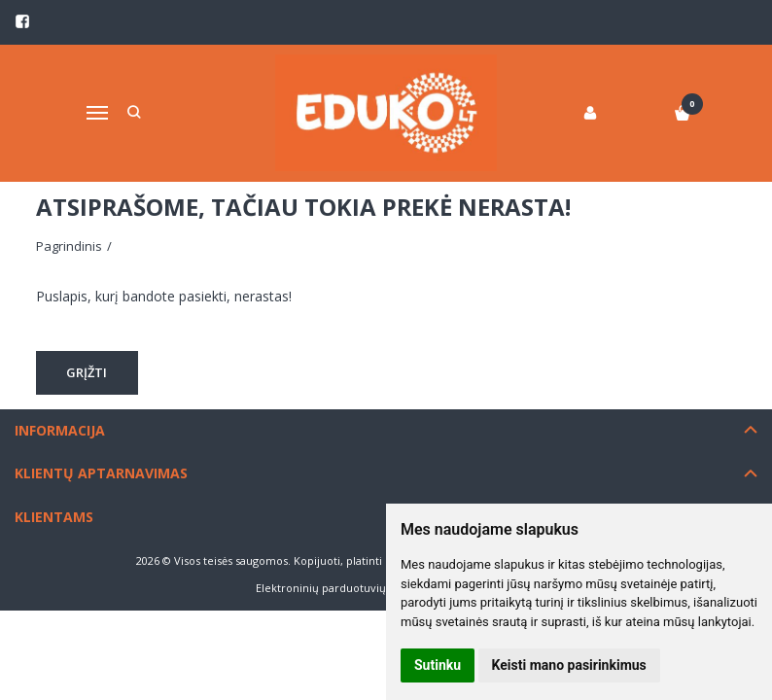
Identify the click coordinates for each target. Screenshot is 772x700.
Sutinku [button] (438, 665)
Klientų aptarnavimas (101, 473)
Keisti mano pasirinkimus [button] (569, 665)
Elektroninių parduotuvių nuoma (341, 588)
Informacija (60, 430)
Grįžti (88, 372)
